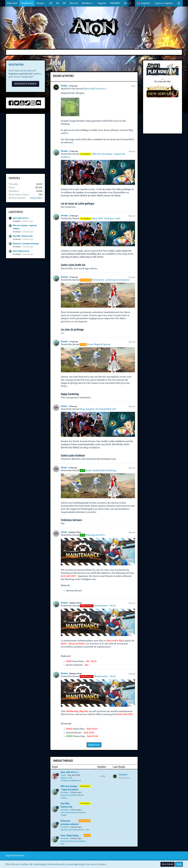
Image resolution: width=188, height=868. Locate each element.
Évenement (85, 821)
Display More (94, 745)
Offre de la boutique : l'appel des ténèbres (70, 788)
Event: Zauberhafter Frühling (101, 470)
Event (87, 835)
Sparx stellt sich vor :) (21, 218)
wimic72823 (36, 198)
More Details (168, 864)
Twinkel (17, 221)
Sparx (63, 775)
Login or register (164, 3)
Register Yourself (26, 84)
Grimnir (64, 406)
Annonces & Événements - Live (75, 830)
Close (179, 864)
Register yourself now (21, 74)
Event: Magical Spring (21, 251)
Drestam (17, 232)
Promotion (85, 786)
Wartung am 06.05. (95, 535)
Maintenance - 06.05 (105, 606)
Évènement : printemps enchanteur (26, 244)
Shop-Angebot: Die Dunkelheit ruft (98, 409)
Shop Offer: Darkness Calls (23, 236)
